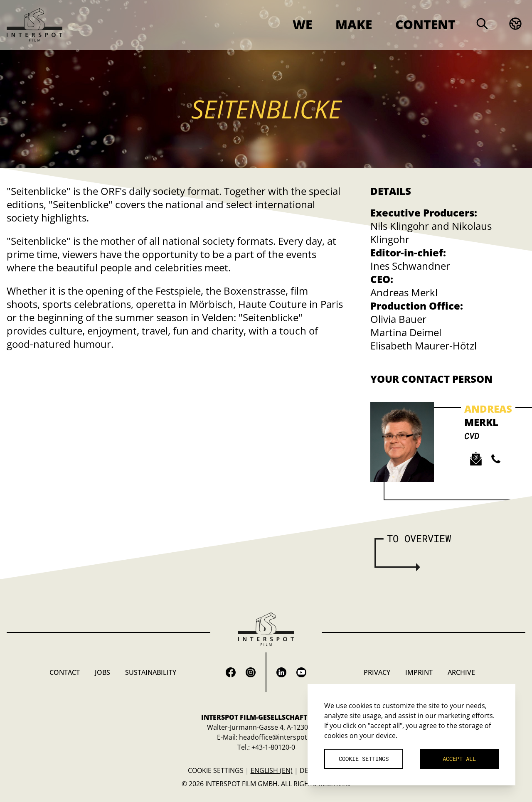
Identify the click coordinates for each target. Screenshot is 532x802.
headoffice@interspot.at (277, 737)
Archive (461, 672)
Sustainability (151, 672)
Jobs (102, 672)
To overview (419, 539)
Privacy (377, 672)
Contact (65, 672)
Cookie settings (216, 770)
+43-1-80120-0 (273, 747)
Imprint (419, 672)
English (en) (272, 770)
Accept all (459, 759)
